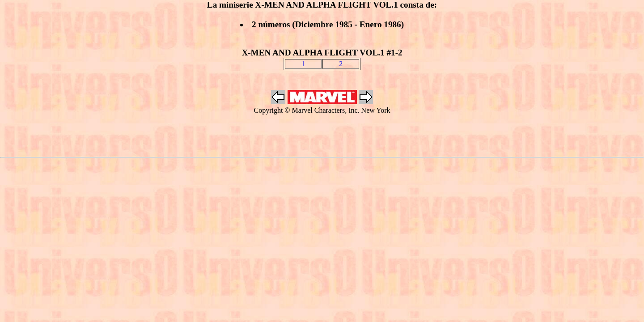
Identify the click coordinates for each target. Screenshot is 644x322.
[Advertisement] (322, 136)
